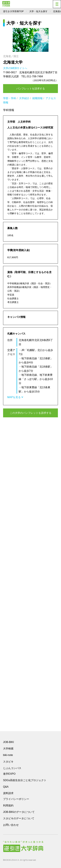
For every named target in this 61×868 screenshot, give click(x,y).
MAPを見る (15, 397)
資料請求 (8, 793)
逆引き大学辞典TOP (13, 11)
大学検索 (8, 749)
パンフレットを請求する (31, 89)
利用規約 (8, 805)
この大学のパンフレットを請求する (31, 413)
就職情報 (37, 98)
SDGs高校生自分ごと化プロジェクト (25, 780)
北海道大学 (13, 62)
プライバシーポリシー (16, 799)
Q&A (6, 787)
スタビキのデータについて (19, 818)
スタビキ (8, 762)
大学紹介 (24, 98)
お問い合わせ (11, 825)
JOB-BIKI (9, 742)
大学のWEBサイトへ (16, 68)
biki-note (8, 755)
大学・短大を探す (38, 11)
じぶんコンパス (12, 768)
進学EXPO (9, 774)
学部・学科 (10, 98)
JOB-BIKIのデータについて (19, 812)
